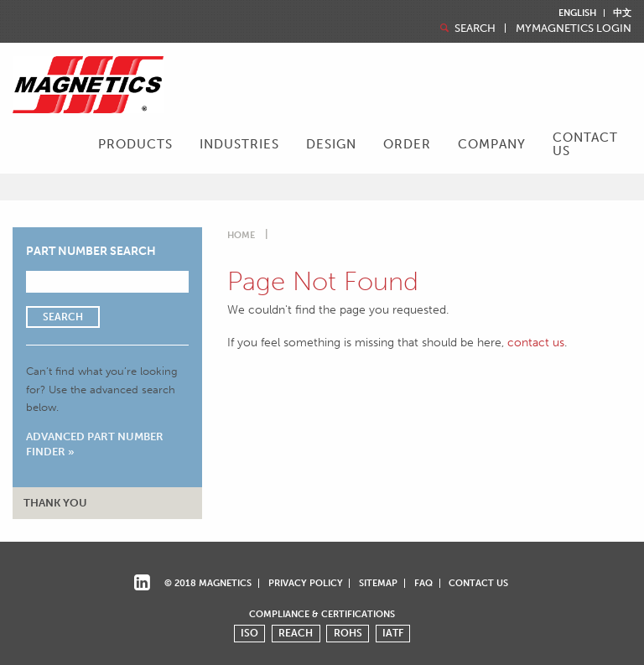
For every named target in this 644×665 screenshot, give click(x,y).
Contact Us (585, 144)
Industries (239, 144)
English (577, 13)
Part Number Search (91, 251)
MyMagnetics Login (574, 29)
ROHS (348, 633)
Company (492, 144)
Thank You (55, 503)
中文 (622, 13)
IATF (393, 633)
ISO (249, 633)
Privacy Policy (306, 583)
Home (241, 235)
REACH (296, 633)
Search (466, 28)
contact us (536, 342)
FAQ (423, 583)
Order (407, 144)
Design (331, 144)
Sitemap (378, 583)
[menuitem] (135, 146)
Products (135, 144)
